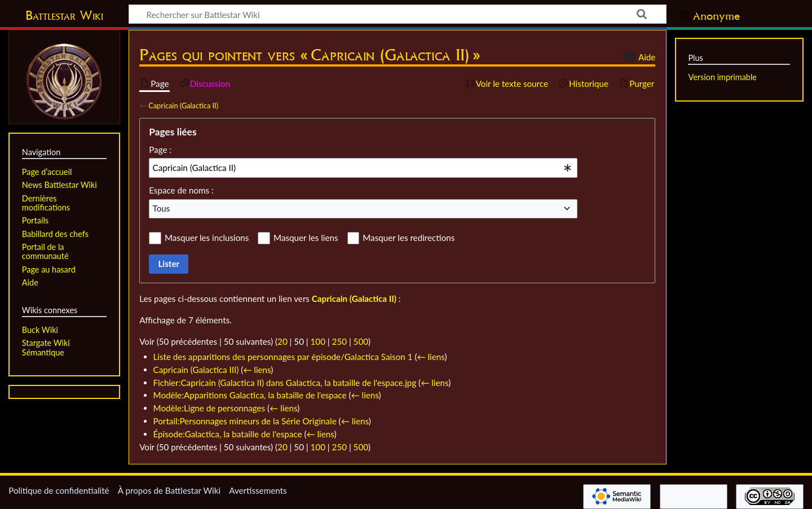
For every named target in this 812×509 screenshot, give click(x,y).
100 (318, 341)
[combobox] (363, 168)
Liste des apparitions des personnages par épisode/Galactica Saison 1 (283, 357)
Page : (160, 150)
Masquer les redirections (409, 238)
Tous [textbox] (162, 208)
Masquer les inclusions (207, 238)
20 (283, 341)
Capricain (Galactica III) (196, 370)
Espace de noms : (181, 190)
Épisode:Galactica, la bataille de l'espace (228, 434)
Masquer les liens (306, 238)
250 (339, 341)
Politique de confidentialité (59, 490)
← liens (431, 357)
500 (361, 341)
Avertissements (258, 490)
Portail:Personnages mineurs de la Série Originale (245, 421)
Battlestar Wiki (64, 15)
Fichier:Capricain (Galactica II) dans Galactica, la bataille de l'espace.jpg (285, 383)
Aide (638, 57)
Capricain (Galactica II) (183, 106)
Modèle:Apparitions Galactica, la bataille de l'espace (250, 395)
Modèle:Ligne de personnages (209, 408)
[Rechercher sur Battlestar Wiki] (398, 14)
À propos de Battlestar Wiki (169, 490)
